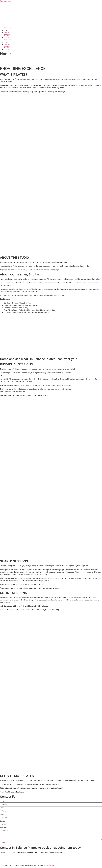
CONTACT (8, 37)
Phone (2, 808)
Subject (3, 821)
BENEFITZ (52, 865)
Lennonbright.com (18, 792)
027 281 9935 (10, 852)
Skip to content (5, 1)
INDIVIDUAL (8, 28)
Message (3, 828)
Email (2, 814)
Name (2, 801)
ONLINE (7, 33)
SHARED (7, 30)
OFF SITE (7, 35)
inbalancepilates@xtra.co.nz (27, 852)
